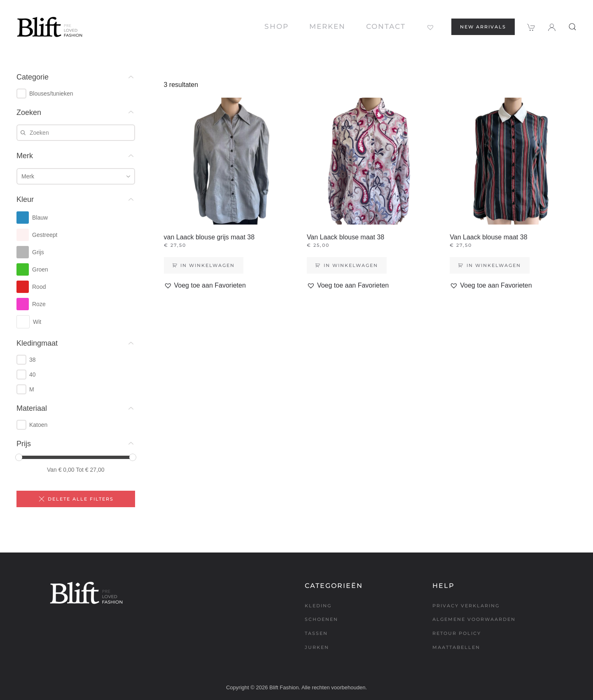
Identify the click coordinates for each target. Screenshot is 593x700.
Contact (386, 26)
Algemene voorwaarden (474, 619)
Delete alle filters (76, 499)
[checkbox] (21, 94)
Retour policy (457, 633)
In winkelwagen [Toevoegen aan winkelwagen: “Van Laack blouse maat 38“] (351, 265)
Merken (327, 26)
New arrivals (483, 27)
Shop (277, 26)
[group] (76, 94)
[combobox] (76, 176)
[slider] (19, 457)
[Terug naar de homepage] (50, 27)
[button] (572, 27)
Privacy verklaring (466, 606)
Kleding (318, 606)
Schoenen (321, 619)
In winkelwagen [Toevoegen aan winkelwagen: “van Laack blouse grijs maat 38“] (208, 265)
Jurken (317, 647)
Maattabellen (456, 647)
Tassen (316, 633)
